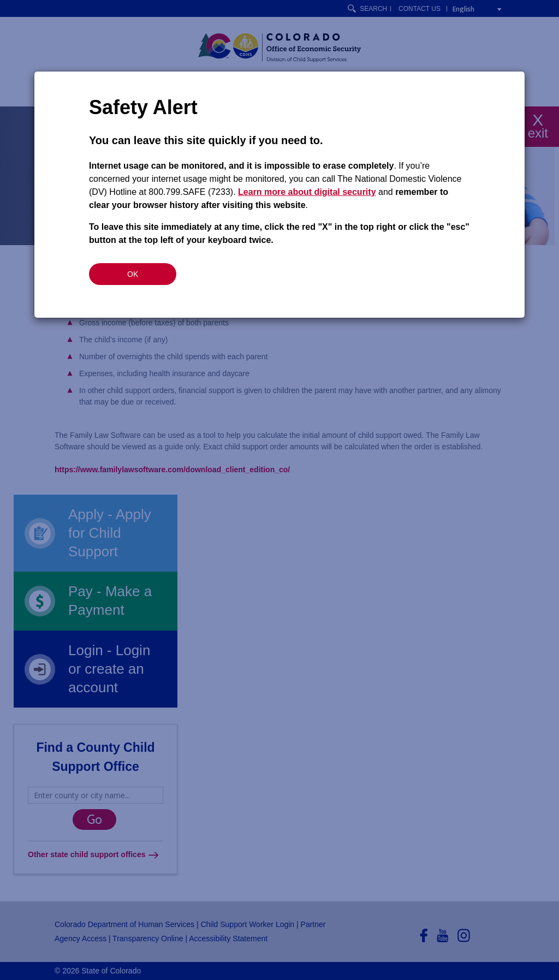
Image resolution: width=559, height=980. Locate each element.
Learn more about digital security (307, 192)
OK (133, 274)
